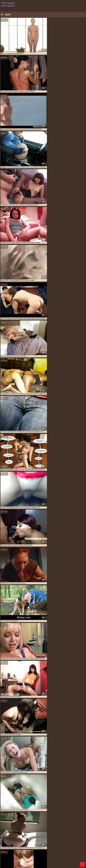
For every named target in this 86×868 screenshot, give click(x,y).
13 (50, 709)
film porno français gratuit (57, 824)
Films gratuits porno (61, 842)
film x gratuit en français (25, 830)
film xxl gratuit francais (62, 830)
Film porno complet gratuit (26, 852)
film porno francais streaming (57, 825)
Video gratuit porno (71, 858)
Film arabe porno (63, 843)
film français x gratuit (54, 819)
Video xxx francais (40, 849)
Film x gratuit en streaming (44, 850)
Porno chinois (56, 847)
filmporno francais (15, 831)
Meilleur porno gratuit (35, 859)
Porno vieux (54, 845)
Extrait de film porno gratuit (50, 856)
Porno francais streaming (71, 856)
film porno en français (35, 821)
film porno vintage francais (40, 827)
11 (45, 709)
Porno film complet (24, 849)
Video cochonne (43, 847)
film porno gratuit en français (26, 826)
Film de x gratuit (72, 854)
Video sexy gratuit (14, 840)
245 (56, 709)
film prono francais (36, 829)
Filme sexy (75, 842)
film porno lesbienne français (71, 826)
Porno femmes (46, 863)
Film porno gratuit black (71, 861)
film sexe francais (51, 829)
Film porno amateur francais (22, 843)
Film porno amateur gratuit (35, 858)
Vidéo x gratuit (62, 836)
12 (47, 709)
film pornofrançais (74, 827)
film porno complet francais (64, 820)
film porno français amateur (70, 822)
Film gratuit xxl (62, 850)
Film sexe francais (48, 836)
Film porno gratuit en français (66, 852)
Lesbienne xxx (19, 838)
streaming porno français (30, 836)
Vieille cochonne (32, 838)
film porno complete (18, 821)
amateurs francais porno (10, 817)
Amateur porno (35, 749)
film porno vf (24, 827)
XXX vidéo (63, 840)
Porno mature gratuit (67, 838)
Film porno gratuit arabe (30, 863)
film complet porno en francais (47, 817)
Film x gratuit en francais (55, 854)
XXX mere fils (21, 845)
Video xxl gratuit (46, 842)
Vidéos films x (52, 840)
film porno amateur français (42, 820)
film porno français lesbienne (34, 825)
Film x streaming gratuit (19, 865)
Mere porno (39, 843)
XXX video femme (8, 849)
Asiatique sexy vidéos (74, 769)
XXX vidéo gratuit (8, 845)
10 (43, 709)
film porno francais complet (11, 824)
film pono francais (8, 820)
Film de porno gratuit (45, 852)
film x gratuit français (44, 830)
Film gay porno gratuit (24, 850)
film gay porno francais (72, 819)
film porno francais (52, 822)
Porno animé (50, 843)
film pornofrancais (59, 827)
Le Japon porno (40, 783)
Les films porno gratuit (10, 836)
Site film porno (39, 861)
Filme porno (31, 847)
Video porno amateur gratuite (34, 840)
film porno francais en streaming (34, 824)
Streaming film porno (55, 858)
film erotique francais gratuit (12, 819)
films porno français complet (34, 831)
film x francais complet (67, 829)
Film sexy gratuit (13, 861)
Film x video (73, 850)
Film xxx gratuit (77, 843)
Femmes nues (26, 861)
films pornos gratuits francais (57, 831)
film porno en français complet (55, 821)
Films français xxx (53, 861)
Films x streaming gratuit (29, 842)
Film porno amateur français (12, 858)
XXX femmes (7, 838)
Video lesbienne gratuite (72, 847)
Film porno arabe (75, 840)
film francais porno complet (34, 819)
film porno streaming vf (10, 827)
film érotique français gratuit (70, 817)
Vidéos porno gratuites (48, 838)
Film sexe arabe (75, 836)
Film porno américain (9, 842)
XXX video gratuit (67, 845)
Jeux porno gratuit (18, 847)
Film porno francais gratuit (38, 845)
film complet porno (27, 817)
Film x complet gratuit (17, 859)
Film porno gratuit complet (34, 854)
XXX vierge (62, 859)
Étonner (33, 731)
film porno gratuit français (49, 826)
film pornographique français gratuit (14, 829)
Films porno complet (57, 849)
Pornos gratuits (51, 859)
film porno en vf (38, 822)
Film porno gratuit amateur (64, 863)
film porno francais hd (14, 825)
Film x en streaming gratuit (27, 856)
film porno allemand (23, 820)
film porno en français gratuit (19, 822)
